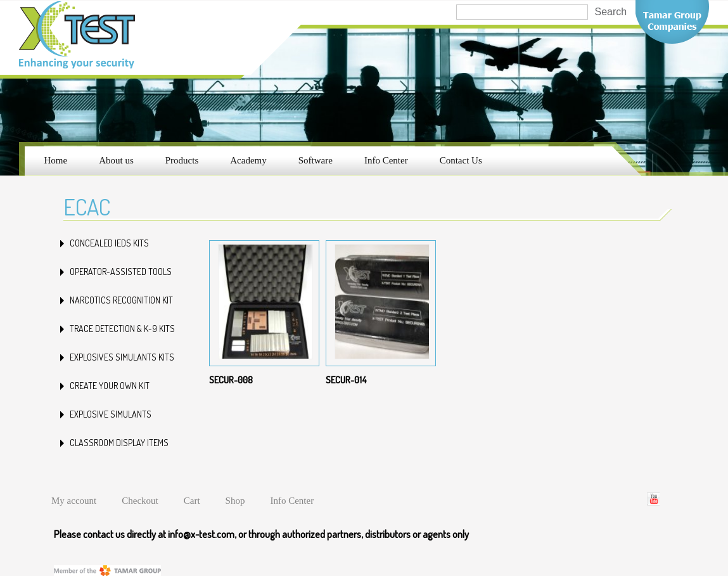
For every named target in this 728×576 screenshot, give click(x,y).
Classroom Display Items (119, 443)
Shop (235, 501)
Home (56, 160)
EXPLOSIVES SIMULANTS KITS (122, 357)
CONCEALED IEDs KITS (109, 243)
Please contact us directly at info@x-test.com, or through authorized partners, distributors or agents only (261, 534)
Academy (248, 160)
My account (74, 501)
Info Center (386, 160)
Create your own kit (110, 386)
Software (316, 160)
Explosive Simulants (111, 414)
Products (182, 160)
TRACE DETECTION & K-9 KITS (122, 329)
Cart (192, 501)
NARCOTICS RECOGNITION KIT (121, 300)
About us (116, 160)
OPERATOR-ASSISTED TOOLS (121, 272)
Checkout (140, 501)
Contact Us (461, 160)
